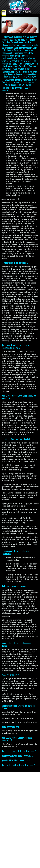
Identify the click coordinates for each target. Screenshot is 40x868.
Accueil (6, 837)
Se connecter (7, 822)
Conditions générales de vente (13, 844)
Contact (6, 839)
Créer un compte (8, 825)
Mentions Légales (9, 841)
